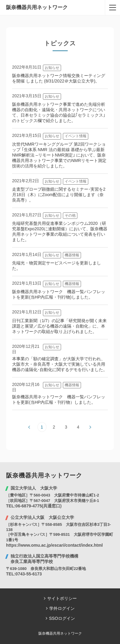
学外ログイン (62, 608)
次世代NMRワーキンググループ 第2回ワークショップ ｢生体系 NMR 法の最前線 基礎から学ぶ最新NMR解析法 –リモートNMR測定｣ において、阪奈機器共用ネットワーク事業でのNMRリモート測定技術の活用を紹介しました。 (59, 155)
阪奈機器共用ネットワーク (37, 7)
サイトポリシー (62, 598)
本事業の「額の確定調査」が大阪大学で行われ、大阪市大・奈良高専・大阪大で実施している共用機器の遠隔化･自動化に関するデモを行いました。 (60, 364)
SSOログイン (62, 618)
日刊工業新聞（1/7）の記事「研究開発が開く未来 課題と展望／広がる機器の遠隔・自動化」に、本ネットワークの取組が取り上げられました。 (62, 326)
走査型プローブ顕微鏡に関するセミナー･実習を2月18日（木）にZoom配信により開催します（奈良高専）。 (59, 195)
